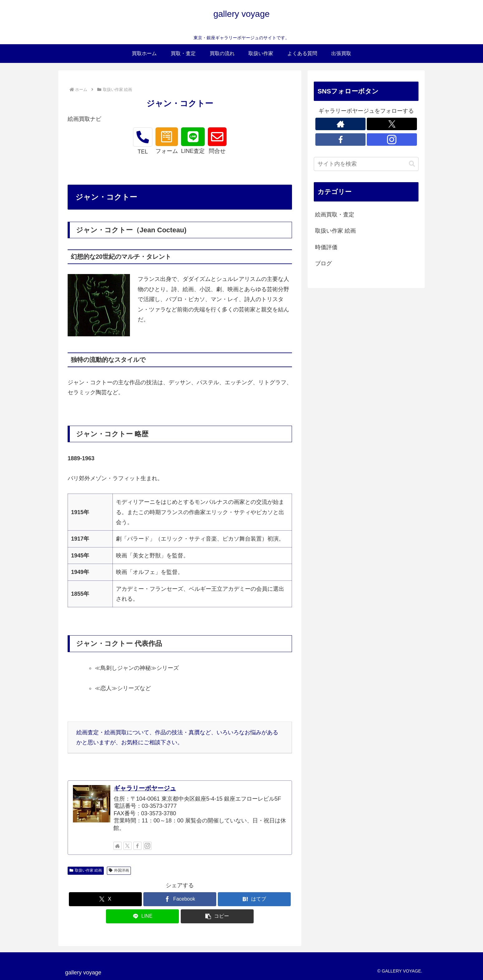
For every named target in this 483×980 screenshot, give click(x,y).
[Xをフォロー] (127, 846)
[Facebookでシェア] (180, 899)
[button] (217, 916)
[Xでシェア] (105, 899)
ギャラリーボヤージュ (145, 788)
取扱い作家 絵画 (86, 870)
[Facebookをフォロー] (137, 846)
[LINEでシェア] (142, 916)
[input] (366, 164)
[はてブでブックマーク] (254, 899)
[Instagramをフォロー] (147, 846)
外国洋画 (119, 870)
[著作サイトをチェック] (117, 846)
